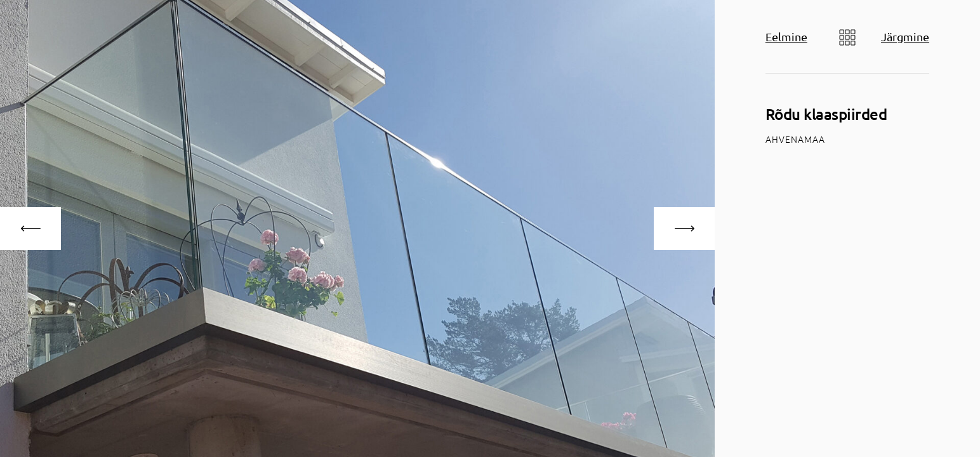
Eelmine (786, 36)
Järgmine (905, 36)
